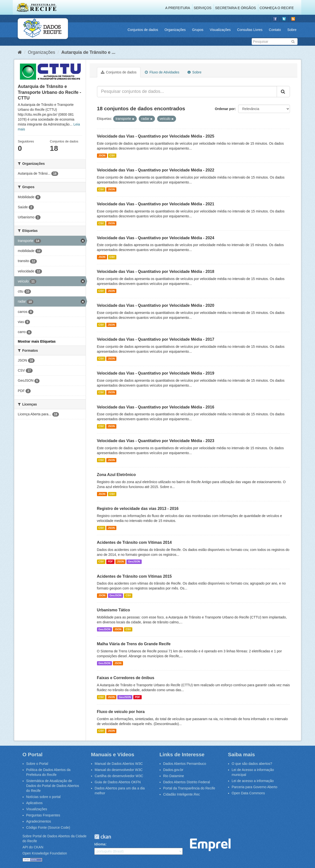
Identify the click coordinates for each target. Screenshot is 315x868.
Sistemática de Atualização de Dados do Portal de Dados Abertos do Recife (53, 786)
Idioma (100, 844)
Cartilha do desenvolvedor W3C (119, 776)
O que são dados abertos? (252, 764)
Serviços (203, 8)
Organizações (175, 30)
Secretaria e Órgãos (235, 8)
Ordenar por (225, 109)
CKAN (103, 837)
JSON (102, 155)
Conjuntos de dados (143, 30)
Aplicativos (34, 803)
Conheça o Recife (277, 8)
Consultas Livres (250, 30)
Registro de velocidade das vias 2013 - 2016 (138, 509)
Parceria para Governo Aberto (255, 787)
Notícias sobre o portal (43, 797)
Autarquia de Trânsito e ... (88, 52)
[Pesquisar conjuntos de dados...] (187, 92)
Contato (275, 30)
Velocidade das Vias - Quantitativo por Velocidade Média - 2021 (156, 204)
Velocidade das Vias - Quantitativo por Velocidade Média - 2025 (156, 136)
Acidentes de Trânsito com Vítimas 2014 (134, 542)
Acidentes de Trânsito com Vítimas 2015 (134, 576)
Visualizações (220, 30)
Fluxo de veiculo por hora (121, 712)
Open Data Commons (248, 793)
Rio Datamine (174, 776)
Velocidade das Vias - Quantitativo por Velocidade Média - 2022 (156, 170)
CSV (112, 155)
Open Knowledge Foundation (45, 853)
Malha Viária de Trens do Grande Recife (134, 644)
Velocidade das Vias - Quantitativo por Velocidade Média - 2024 (156, 238)
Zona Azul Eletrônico (116, 475)
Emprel (210, 845)
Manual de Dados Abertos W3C (119, 764)
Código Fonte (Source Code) (48, 827)
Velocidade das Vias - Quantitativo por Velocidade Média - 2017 (156, 339)
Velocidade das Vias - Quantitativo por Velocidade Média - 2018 (156, 272)
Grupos (198, 30)
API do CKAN (33, 847)
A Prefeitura (178, 8)
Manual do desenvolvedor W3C (119, 770)
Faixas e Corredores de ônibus (126, 678)
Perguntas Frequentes (43, 815)
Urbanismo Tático (114, 610)
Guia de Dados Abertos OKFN (118, 782)
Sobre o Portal (37, 764)
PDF (110, 562)
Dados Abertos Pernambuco (185, 764)
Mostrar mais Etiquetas (37, 341)
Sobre (292, 30)
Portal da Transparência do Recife (189, 788)
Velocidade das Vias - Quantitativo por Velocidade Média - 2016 (156, 407)
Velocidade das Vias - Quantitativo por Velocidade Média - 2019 (156, 373)
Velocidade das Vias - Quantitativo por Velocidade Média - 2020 (156, 305)
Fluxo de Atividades (162, 72)
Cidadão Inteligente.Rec (182, 794)
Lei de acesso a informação (253, 781)
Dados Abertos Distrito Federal (187, 782)
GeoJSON (134, 562)
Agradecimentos (39, 821)
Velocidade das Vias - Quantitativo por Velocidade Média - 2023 (156, 441)
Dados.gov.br (173, 770)
